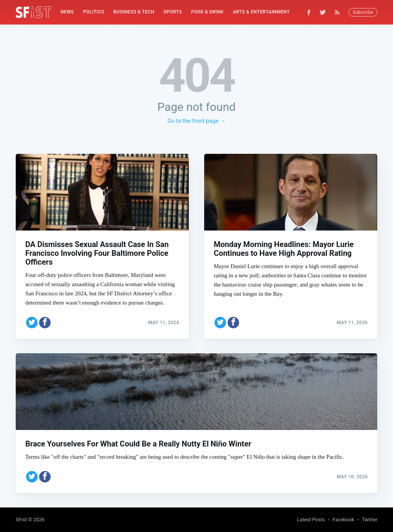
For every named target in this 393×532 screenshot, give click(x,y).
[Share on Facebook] (45, 321)
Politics (93, 12)
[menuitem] (67, 12)
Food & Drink (207, 12)
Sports (173, 12)
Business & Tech (134, 12)
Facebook (343, 520)
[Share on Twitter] (32, 321)
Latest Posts (311, 520)
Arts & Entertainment (261, 12)
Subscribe (363, 12)
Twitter (370, 520)
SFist (21, 520)
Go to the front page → (196, 121)
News (67, 12)
